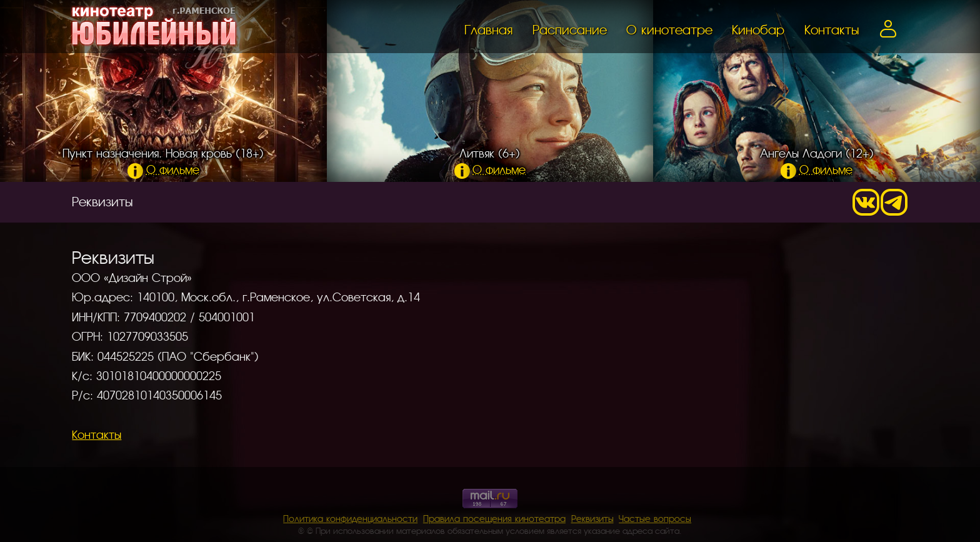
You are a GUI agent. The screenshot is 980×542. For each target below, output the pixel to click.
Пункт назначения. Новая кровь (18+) (163, 161)
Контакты (832, 29)
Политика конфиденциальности (350, 518)
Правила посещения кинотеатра (494, 518)
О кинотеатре (669, 29)
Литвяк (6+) (490, 161)
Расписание (570, 29)
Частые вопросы (655, 518)
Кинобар (758, 29)
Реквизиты (592, 518)
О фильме (163, 169)
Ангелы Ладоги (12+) (817, 161)
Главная (488, 29)
